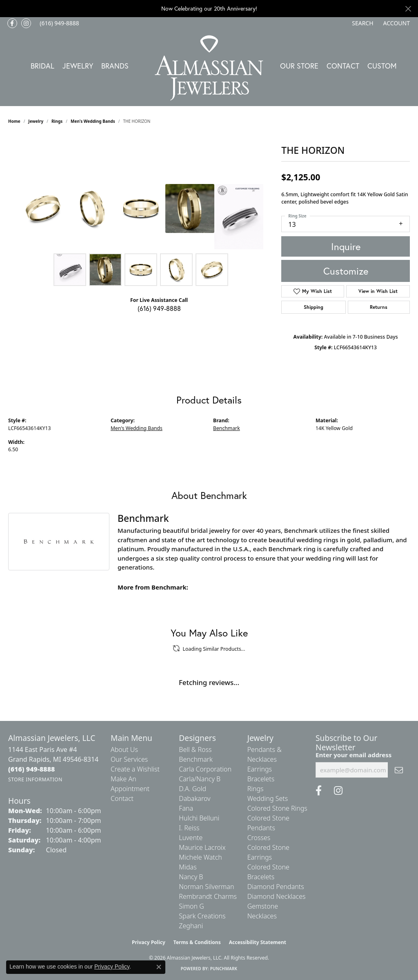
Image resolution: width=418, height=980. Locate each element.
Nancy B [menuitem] (191, 877)
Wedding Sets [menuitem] (268, 798)
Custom (382, 66)
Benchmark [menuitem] (196, 759)
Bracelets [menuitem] (261, 779)
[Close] (408, 9)
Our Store (299, 66)
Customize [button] (346, 271)
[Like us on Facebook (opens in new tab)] (12, 23)
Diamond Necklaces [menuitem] (277, 896)
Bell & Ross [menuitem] (195, 749)
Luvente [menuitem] (191, 838)
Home (14, 121)
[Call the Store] (32, 769)
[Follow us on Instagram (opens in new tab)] (26, 23)
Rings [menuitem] (256, 789)
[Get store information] (35, 779)
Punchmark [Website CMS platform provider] (224, 969)
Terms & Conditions (197, 942)
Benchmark (227, 428)
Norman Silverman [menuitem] (206, 887)
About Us (124, 749)
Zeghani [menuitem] (191, 926)
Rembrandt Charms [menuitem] (208, 896)
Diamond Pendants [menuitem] (276, 887)
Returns (379, 307)
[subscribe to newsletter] (399, 770)
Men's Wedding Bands (93, 121)
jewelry (36, 121)
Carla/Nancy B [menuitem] (200, 779)
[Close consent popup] (159, 967)
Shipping (313, 307)
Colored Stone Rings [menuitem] (277, 808)
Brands (115, 66)
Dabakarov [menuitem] (195, 798)
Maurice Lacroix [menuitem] (202, 847)
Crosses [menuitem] (259, 838)
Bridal (42, 66)
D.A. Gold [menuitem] (192, 789)
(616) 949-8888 (159, 308)
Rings (57, 121)
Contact (343, 66)
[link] (59, 23)
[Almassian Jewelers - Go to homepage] (209, 68)
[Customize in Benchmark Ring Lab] (239, 217)
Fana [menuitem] (186, 808)
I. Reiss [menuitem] (189, 828)
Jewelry (78, 66)
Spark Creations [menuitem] (202, 916)
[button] (362, 23)
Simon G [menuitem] (191, 906)
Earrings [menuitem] (260, 769)
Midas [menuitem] (188, 867)
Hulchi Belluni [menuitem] (199, 818)
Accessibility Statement (258, 942)
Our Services (129, 759)
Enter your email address (354, 755)
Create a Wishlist (135, 769)
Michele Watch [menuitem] (200, 857)
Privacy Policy (149, 942)
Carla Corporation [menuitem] (205, 769)
